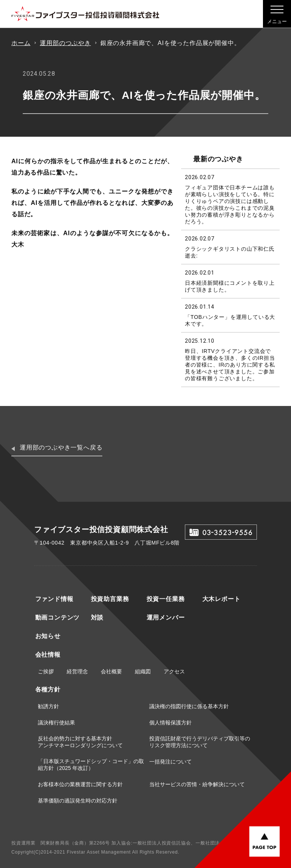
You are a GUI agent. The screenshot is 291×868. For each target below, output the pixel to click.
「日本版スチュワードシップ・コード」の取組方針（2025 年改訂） (91, 765)
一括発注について (171, 762)
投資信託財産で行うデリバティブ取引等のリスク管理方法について (200, 742)
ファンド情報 (53, 599)
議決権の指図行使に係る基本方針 (189, 706)
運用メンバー (165, 617)
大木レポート (220, 599)
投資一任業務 (165, 599)
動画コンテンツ (56, 617)
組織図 (143, 671)
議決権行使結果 (56, 723)
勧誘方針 (48, 706)
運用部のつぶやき (65, 43)
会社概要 (111, 671)
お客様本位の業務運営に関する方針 (80, 784)
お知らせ (47, 636)
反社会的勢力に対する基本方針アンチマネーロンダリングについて (80, 742)
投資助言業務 (109, 599)
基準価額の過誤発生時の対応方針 (78, 801)
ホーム (21, 43)
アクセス (174, 671)
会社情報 (47, 655)
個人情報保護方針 (171, 723)
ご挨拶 (46, 671)
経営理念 (77, 671)
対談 (96, 617)
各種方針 (47, 689)
